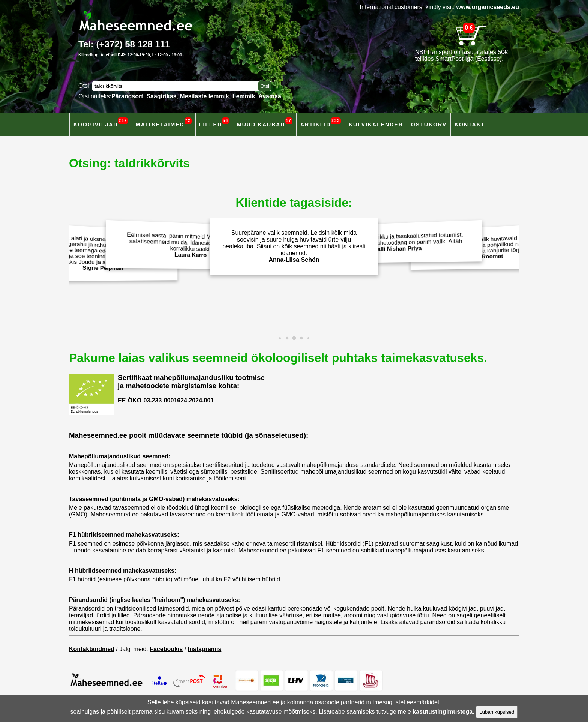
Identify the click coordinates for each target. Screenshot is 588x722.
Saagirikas (161, 96)
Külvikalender (376, 125)
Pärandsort (127, 96)
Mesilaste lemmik (204, 96)
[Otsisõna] (177, 86)
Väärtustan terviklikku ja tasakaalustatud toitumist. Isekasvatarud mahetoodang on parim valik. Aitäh (400, 242)
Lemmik (244, 96)
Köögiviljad (101, 122)
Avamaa (270, 96)
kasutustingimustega (442, 712)
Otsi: (85, 86)
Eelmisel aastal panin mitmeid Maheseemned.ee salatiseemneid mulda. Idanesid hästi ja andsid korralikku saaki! (188, 245)
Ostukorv (429, 125)
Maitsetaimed (164, 122)
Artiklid (321, 122)
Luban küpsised (497, 712)
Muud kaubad (265, 122)
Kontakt (470, 125)
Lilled (214, 122)
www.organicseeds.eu (488, 7)
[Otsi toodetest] (265, 86)
